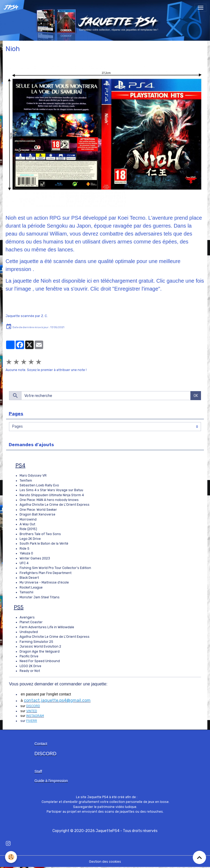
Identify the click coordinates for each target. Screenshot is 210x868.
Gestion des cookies (105, 862)
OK (196, 396)
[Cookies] (11, 857)
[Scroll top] (199, 857)
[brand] (12, 8)
